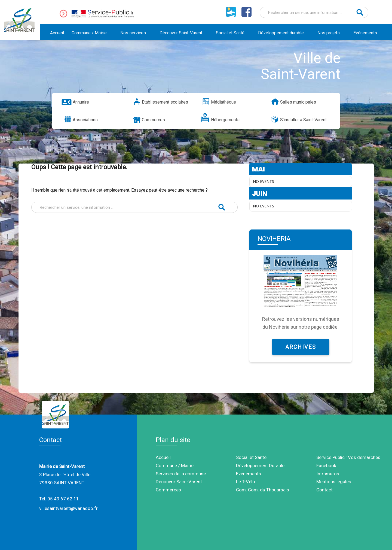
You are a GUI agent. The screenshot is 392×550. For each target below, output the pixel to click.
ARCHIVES (301, 347)
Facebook (326, 466)
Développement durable (281, 33)
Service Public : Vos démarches (348, 457)
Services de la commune (181, 474)
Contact (324, 490)
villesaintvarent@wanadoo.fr (68, 508)
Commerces (153, 120)
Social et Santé (230, 33)
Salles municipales (298, 102)
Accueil (57, 33)
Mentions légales (334, 482)
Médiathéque (223, 102)
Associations (85, 120)
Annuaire (81, 102)
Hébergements (225, 120)
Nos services (133, 33)
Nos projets (329, 33)
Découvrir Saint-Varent (181, 33)
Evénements (365, 33)
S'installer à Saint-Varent (303, 120)
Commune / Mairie (89, 33)
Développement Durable (260, 466)
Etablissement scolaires (165, 102)
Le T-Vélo (246, 482)
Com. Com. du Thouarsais (263, 490)
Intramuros (328, 474)
